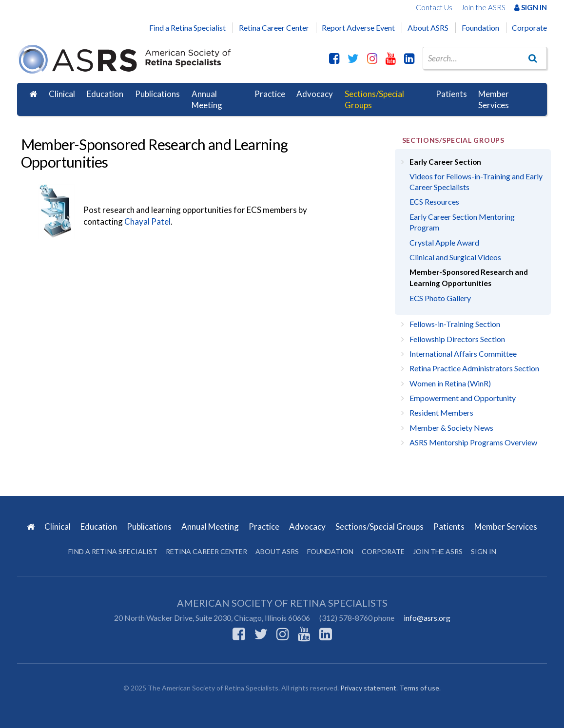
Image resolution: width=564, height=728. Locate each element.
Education (105, 94)
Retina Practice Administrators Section (474, 368)
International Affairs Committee (463, 354)
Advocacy (315, 94)
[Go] (533, 58)
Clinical (62, 94)
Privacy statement (368, 688)
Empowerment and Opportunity (463, 398)
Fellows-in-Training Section (455, 324)
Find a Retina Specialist (187, 28)
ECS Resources (434, 201)
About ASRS (428, 28)
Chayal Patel (147, 221)
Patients (451, 94)
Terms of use (419, 688)
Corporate (529, 28)
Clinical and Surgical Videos (455, 257)
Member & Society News (451, 428)
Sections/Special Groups (374, 100)
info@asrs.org (427, 618)
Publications (157, 94)
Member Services (494, 100)
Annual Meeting (207, 100)
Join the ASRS (483, 7)
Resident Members (441, 412)
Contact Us (434, 7)
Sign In (531, 7)
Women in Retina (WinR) (450, 383)
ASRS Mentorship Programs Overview (473, 442)
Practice (270, 94)
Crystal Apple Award (444, 242)
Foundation (480, 28)
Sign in (484, 551)
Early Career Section (445, 162)
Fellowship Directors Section (457, 339)
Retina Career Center (274, 28)
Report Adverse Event (358, 28)
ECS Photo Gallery (440, 298)
